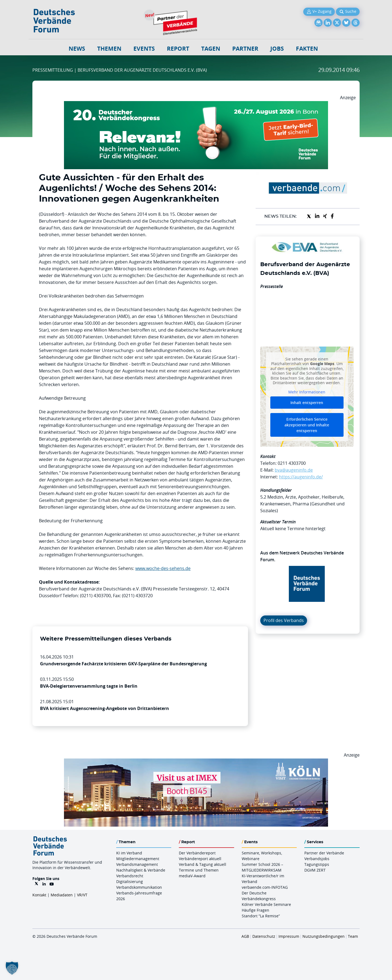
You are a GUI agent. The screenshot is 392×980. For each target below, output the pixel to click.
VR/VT (82, 895)
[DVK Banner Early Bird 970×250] (196, 104)
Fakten (307, 49)
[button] (12, 968)
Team (353, 936)
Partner (245, 49)
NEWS (77, 49)
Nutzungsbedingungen (324, 936)
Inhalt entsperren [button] (307, 403)
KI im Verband (129, 853)
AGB (245, 936)
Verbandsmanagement (137, 864)
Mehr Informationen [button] (307, 392)
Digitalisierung (130, 882)
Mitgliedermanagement (138, 859)
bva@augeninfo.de (294, 470)
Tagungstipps (317, 864)
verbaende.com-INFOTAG (265, 887)
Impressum (289, 936)
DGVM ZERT (315, 870)
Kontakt (39, 895)
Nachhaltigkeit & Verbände (141, 870)
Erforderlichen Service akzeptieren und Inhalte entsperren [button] (307, 425)
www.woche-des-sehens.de (163, 568)
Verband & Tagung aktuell (203, 864)
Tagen (211, 49)
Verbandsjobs (317, 859)
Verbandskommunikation (139, 887)
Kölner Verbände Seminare (266, 904)
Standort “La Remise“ (261, 916)
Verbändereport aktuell (200, 859)
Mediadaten (62, 895)
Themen (109, 49)
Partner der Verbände (324, 853)
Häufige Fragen (255, 910)
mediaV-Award (192, 876)
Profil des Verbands (284, 620)
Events (144, 49)
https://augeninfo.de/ (301, 477)
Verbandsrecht (130, 876)
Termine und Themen (199, 870)
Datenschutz (264, 936)
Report (178, 49)
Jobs (277, 49)
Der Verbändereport (197, 853)
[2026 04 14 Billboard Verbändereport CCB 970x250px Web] (196, 762)
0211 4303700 (292, 463)
